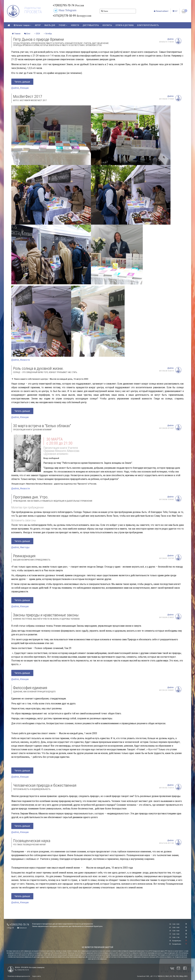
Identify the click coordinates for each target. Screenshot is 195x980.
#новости (25, 360)
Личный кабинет (161, 11)
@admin (171, 39)
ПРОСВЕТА (33, 12)
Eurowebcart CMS (143, 976)
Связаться (22, 928)
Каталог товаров (23, 25)
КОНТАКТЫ (107, 25)
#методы (25, 547)
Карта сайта (37, 976)
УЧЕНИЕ (63, 25)
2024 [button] (37, 34)
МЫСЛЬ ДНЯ (50, 25)
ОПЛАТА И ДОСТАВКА (125, 25)
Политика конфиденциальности (19, 976)
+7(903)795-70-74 (18, 925)
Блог (27, 34)
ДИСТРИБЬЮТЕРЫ (91, 25)
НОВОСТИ (75, 25)
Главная (16, 34)
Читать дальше (22, 82)
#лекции (24, 88)
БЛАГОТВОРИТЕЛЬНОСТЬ (148, 25)
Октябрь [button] (48, 34)
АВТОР (38, 25)
